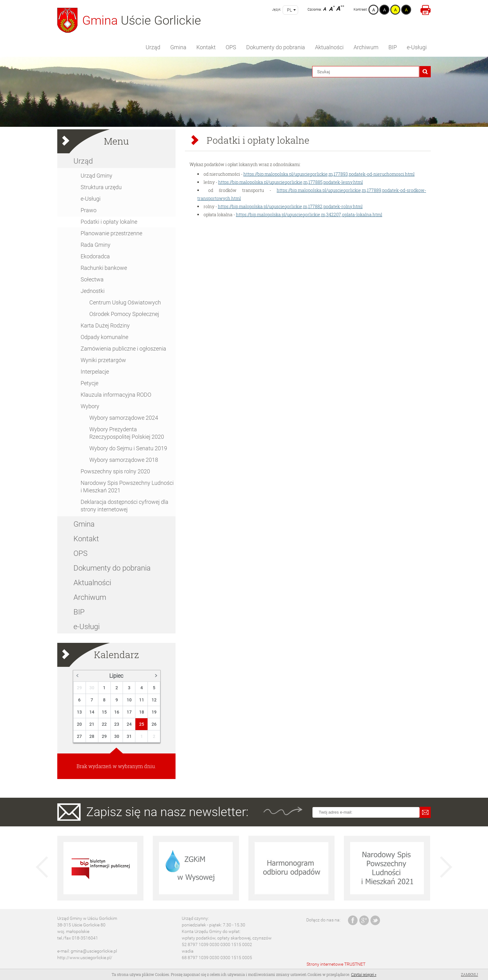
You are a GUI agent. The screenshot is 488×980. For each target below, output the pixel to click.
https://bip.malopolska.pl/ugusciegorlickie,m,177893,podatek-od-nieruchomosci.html (329, 174)
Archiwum (366, 47)
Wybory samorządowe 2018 (124, 460)
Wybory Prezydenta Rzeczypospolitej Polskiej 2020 (127, 433)
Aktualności (329, 47)
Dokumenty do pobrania (276, 47)
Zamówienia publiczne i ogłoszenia (123, 349)
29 (79, 688)
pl (289, 10)
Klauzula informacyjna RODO (116, 395)
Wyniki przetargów (103, 360)
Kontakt (206, 47)
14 (92, 712)
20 (79, 724)
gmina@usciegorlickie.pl (94, 951)
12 (154, 700)
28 (92, 736)
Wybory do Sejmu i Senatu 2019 (128, 448)
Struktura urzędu (101, 187)
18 (142, 712)
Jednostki (93, 291)
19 (154, 712)
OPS (231, 47)
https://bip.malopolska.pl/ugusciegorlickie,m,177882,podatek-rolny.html (290, 206)
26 (154, 724)
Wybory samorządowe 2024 (124, 418)
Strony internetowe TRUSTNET (336, 964)
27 (79, 736)
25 (142, 724)
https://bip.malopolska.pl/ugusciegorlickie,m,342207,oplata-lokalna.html (309, 215)
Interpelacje (95, 372)
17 (129, 712)
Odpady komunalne (104, 337)
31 (129, 736)
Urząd (153, 47)
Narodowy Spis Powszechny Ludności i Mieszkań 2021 (127, 487)
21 (92, 724)
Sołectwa (92, 279)
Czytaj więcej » (364, 974)
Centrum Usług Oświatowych (125, 302)
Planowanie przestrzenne (111, 233)
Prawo (89, 210)
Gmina (178, 47)
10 (129, 700)
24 (129, 724)
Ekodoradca (95, 256)
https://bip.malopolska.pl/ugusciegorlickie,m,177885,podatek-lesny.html (291, 182)
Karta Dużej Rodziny (105, 325)
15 (104, 712)
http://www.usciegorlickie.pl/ (85, 958)
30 (92, 688)
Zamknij (469, 974)
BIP (393, 47)
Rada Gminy (96, 245)
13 (79, 712)
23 (117, 724)
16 (117, 712)
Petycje (89, 383)
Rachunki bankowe (104, 268)
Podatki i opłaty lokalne (109, 222)
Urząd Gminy (96, 176)
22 (104, 724)
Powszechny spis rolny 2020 (115, 471)
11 (142, 700)
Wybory (90, 406)
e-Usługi (417, 47)
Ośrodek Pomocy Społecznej (124, 314)
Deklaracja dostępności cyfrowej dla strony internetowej (124, 506)
